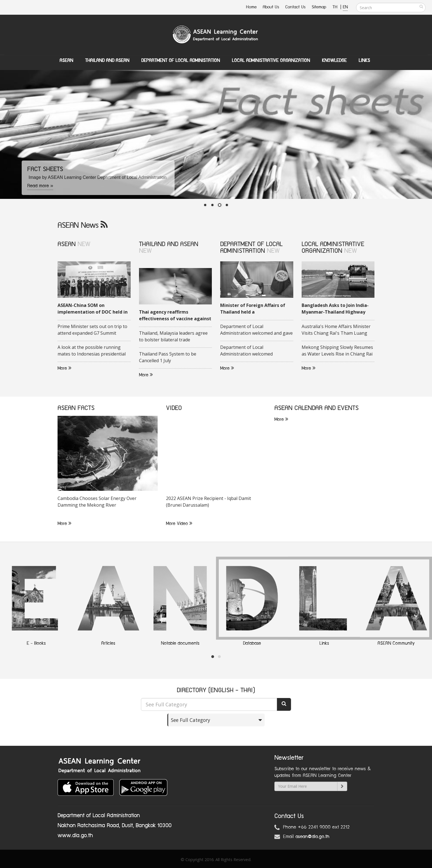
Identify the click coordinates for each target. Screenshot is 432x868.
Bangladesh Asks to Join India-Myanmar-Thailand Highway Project (335, 309)
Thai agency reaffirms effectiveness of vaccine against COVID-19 (175, 316)
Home (251, 7)
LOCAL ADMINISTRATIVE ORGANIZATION (333, 247)
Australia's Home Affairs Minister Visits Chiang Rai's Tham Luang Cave (336, 330)
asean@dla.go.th (312, 836)
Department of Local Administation (181, 61)
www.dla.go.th (75, 835)
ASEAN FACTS (76, 408)
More (64, 368)
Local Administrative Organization (271, 61)
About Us (271, 7)
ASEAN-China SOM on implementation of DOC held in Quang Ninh (93, 309)
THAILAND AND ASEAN (169, 244)
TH (336, 7)
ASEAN (66, 61)
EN (345, 7)
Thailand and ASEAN (107, 61)
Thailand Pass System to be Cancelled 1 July (168, 357)
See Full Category (191, 720)
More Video (179, 524)
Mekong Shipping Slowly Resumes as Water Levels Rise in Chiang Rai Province (337, 351)
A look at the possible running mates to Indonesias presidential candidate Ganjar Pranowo (92, 351)
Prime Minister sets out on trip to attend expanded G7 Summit (92, 330)
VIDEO (174, 408)
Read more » (40, 186)
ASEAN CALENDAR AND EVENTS (316, 408)
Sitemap (319, 7)
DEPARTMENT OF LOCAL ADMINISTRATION (251, 247)
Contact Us (295, 7)
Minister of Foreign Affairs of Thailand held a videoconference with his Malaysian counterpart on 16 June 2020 (253, 309)
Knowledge (334, 61)
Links (364, 61)
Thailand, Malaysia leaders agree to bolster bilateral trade (173, 336)
